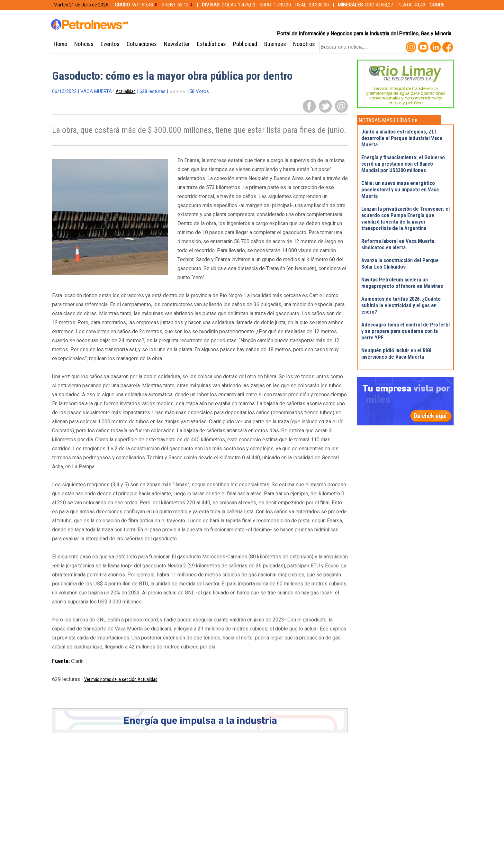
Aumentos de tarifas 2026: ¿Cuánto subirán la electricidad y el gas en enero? (401, 305)
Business (275, 44)
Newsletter (177, 44)
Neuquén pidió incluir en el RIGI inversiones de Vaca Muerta (396, 354)
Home (60, 44)
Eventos (110, 44)
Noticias (84, 44)
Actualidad (126, 91)
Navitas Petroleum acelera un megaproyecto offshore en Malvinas (402, 283)
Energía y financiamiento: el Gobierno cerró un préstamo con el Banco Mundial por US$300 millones (403, 164)
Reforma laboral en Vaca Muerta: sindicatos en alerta (398, 244)
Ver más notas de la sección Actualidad (121, 679)
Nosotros (304, 44)
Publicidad (245, 44)
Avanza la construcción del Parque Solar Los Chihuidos (400, 263)
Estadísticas (212, 44)
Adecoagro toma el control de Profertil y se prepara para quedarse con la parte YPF (405, 331)
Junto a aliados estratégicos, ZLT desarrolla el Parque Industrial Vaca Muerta (402, 138)
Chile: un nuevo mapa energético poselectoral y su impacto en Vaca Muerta (400, 189)
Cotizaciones (142, 44)
